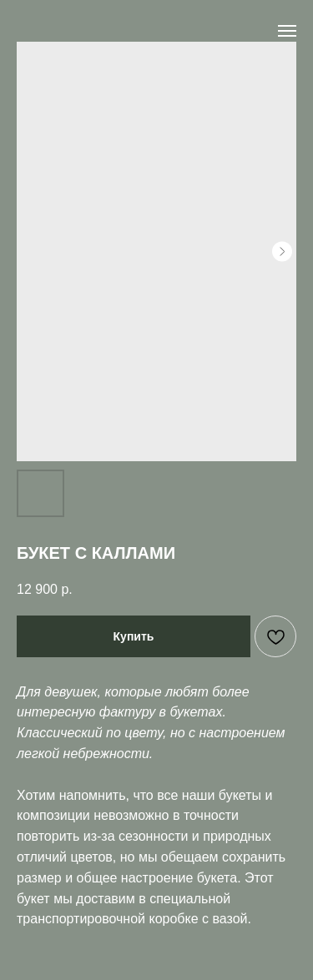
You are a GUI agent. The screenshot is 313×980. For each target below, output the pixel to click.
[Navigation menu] (287, 31)
